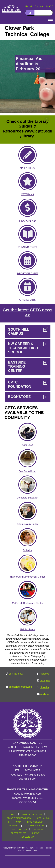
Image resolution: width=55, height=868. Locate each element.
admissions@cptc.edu (20, 687)
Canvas (39, 7)
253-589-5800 (16, 674)
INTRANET (14, 826)
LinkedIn (44, 687)
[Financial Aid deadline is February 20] (27, 77)
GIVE (13, 814)
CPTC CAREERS (19, 829)
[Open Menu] (50, 20)
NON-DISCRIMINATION (32, 814)
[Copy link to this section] (47, 44)
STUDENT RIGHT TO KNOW (19, 818)
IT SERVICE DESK (35, 822)
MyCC (50, 7)
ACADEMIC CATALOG (34, 826)
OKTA (19, 822)
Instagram (45, 681)
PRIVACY (36, 833)
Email (29, 7)
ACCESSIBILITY (27, 837)
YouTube (45, 694)
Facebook (45, 674)
